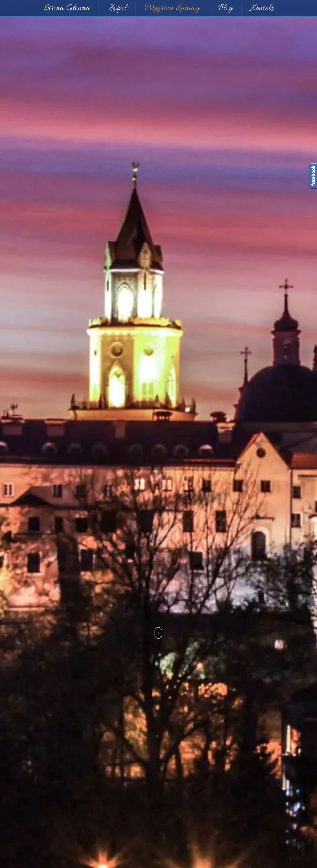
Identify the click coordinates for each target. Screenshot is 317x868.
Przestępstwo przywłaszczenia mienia (168, 699)
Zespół (118, 8)
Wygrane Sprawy (172, 8)
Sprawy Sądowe (159, 618)
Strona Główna (67, 8)
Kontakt (262, 8)
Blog (225, 8)
